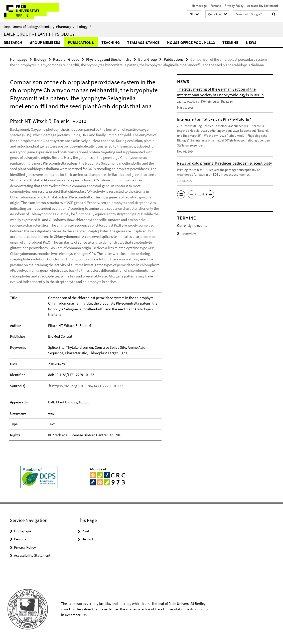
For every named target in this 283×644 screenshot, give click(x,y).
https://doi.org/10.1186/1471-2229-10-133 (84, 385)
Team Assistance (143, 42)
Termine (230, 42)
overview (186, 233)
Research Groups (66, 59)
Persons (216, 6)
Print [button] (85, 530)
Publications (81, 42)
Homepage (199, 6)
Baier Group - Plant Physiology (39, 34)
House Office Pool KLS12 (191, 42)
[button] (194, 14)
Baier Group (148, 59)
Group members (45, 42)
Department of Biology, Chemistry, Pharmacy (39, 27)
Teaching (111, 42)
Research (13, 42)
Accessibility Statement (263, 6)
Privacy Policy (234, 6)
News (251, 42)
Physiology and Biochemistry (109, 59)
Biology (84, 27)
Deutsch (88, 539)
